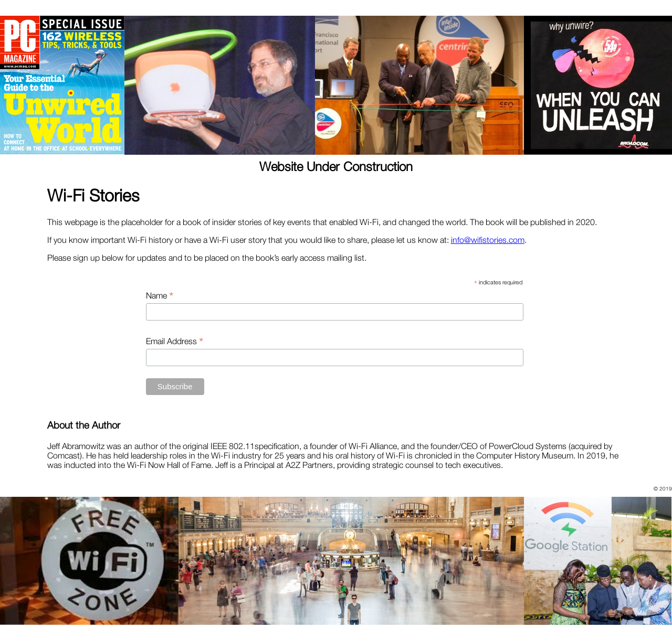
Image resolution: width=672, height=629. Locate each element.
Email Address (175, 341)
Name (160, 295)
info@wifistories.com (488, 240)
